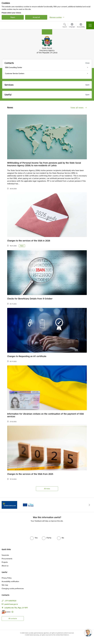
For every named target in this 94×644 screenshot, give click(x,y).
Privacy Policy (7, 578)
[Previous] (5, 505)
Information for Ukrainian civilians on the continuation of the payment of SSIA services (45, 415)
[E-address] (6, 612)
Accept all (36, 17)
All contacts (13, 618)
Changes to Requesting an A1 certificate (27, 356)
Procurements (7, 559)
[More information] (12, 612)
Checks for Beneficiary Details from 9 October (30, 299)
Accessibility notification (10, 581)
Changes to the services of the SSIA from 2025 (30, 474)
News (22, 246)
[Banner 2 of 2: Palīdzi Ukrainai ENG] (9, 505)
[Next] (89, 505)
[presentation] (47, 529)
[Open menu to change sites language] (72, 26)
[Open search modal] (65, 26)
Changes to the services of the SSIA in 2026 (29, 241)
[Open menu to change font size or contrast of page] (81, 26)
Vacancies (5, 555)
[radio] (34, 538)
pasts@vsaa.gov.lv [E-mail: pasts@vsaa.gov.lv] (11, 604)
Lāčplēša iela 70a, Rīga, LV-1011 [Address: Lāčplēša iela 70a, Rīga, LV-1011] (16, 608)
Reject (13, 17)
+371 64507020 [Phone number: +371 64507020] (10, 601)
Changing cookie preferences (13, 588)
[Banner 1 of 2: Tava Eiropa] (28, 505)
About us (5, 566)
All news (47, 489)
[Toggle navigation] (90, 25)
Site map (5, 585)
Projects (5, 562)
